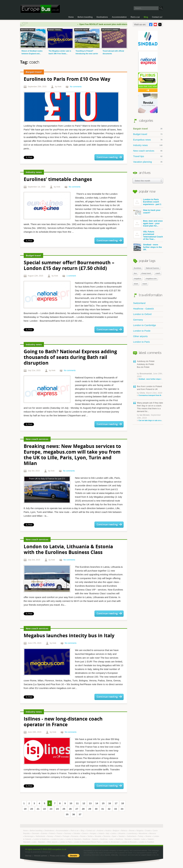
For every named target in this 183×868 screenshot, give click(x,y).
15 (103, 803)
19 (25, 809)
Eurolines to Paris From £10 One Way (67, 79)
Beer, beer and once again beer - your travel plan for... (148, 224)
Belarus (124, 831)
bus (135, 273)
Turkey (141, 836)
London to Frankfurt (146, 842)
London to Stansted (73, 839)
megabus (138, 278)
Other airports (140, 336)
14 (97, 803)
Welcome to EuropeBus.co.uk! (40, 9)
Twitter (160, 24)
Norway (50, 836)
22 (44, 809)
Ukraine (148, 836)
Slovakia (98, 836)
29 (90, 809)
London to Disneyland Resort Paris (87, 842)
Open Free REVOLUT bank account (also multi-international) (110, 24)
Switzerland (139, 303)
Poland (58, 836)
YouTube (155, 24)
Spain (114, 836)
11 (77, 803)
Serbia (90, 836)
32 (109, 809)
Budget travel (148, 134)
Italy (108, 833)
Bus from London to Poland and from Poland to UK (150, 391)
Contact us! (157, 17)
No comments (76, 87)
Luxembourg (132, 833)
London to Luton (58, 839)
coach (158, 273)
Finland (52, 833)
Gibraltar (77, 833)
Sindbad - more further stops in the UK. (148, 247)
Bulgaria (140, 831)
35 (67, 814)
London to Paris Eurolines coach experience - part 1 (147, 202)
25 (64, 809)
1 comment (71, 276)
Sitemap (28, 856)
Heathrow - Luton (107, 839)
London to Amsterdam (111, 842)
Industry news (148, 145)
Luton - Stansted (39, 842)
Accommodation (119, 17)
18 (123, 803)
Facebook (151, 24)
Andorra (101, 831)
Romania (75, 836)
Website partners (41, 856)
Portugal (66, 836)
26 (70, 809)
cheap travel (146, 273)
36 (74, 814)
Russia (83, 836)
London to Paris (142, 342)
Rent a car (135, 17)
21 (38, 809)
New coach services (148, 151)
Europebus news (148, 140)
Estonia (44, 833)
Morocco (153, 833)
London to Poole (142, 331)
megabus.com (151, 278)
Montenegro (29, 836)
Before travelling (85, 17)
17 (116, 803)
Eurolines (138, 268)
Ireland (102, 833)
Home (71, 17)
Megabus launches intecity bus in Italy (69, 636)
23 (51, 809)
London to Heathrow (41, 839)
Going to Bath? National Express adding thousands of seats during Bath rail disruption (70, 358)
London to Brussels (130, 842)
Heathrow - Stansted (124, 839)
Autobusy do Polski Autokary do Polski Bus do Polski (150, 370)
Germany (138, 320)
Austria (108, 831)
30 (96, 809)
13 (90, 803)
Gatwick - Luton (140, 839)
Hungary (93, 833)
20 (32, 809)
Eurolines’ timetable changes (58, 180)
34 (122, 809)
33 (116, 809)
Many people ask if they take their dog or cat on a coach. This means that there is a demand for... (150, 412)
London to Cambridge (145, 325)
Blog (146, 17)
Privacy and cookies (58, 856)
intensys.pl (46, 852)
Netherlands (41, 836)
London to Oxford (142, 314)
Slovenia (107, 836)
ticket (136, 284)
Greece (85, 833)
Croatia (148, 831)
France (60, 833)
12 (84, 803)
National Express (152, 268)
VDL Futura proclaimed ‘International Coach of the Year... (148, 235)
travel (145, 284)
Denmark (36, 833)
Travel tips (148, 156)
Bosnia (132, 831)
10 (71, 803)
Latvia (114, 833)
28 (83, 809)
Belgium (116, 831)
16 (110, 803)
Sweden (122, 836)
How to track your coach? (147, 213)
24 (57, 809)
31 (103, 809)
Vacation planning (148, 162)
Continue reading (107, 157)
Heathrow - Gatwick (144, 309)
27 (77, 809)
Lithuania (122, 833)
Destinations (102, 17)
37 (80, 814)
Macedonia (143, 833)
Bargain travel (148, 129)
